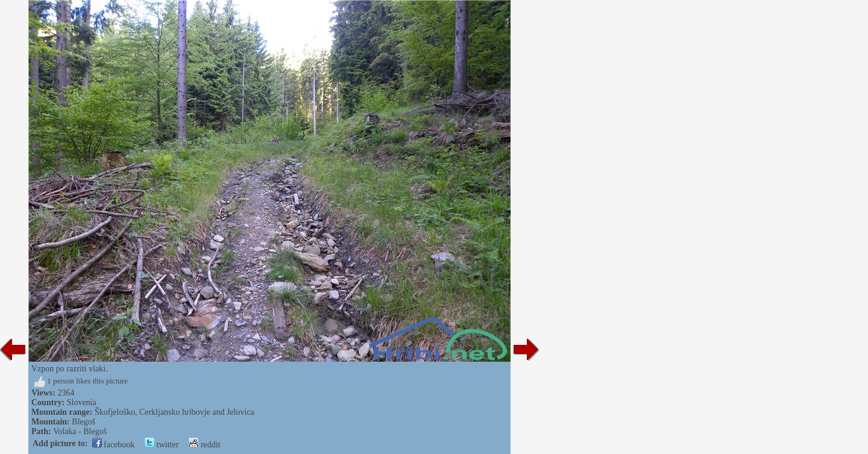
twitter (162, 445)
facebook (114, 445)
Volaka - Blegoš (80, 431)
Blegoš (83, 422)
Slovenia (82, 402)
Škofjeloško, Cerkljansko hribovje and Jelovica (175, 412)
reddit (204, 445)
